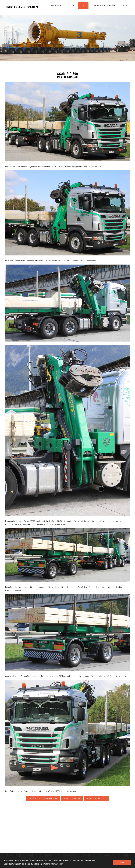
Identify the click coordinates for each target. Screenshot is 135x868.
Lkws (83, 6)
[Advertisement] (67, 822)
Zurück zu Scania (72, 799)
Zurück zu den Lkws (96, 799)
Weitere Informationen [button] (53, 864)
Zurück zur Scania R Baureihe (43, 799)
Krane (71, 6)
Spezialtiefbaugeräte (104, 6)
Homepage (56, 6)
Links (125, 6)
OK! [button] (122, 862)
